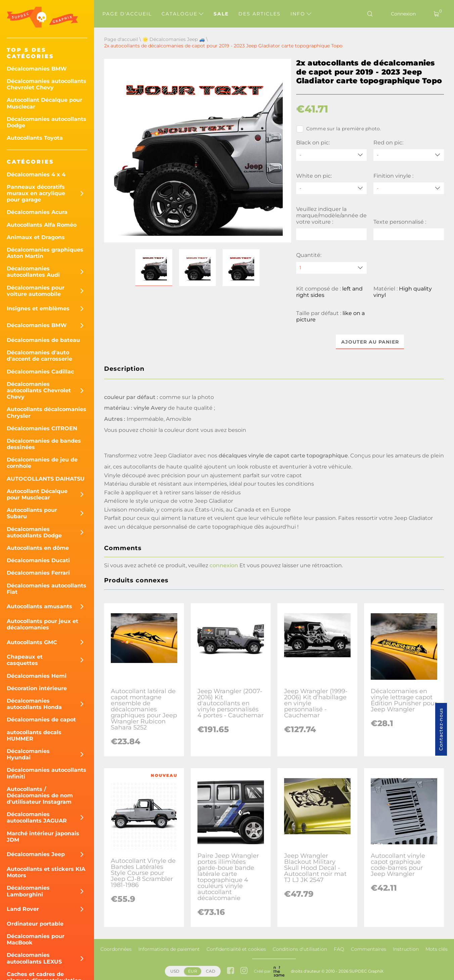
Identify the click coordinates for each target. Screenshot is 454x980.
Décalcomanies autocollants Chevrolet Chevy (47, 84)
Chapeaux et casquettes (25, 660)
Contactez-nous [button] (441, 729)
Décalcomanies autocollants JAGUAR (37, 817)
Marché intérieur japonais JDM (43, 837)
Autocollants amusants (39, 606)
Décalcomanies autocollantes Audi (33, 272)
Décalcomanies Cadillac (40, 372)
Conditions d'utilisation (300, 949)
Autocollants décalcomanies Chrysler (47, 412)
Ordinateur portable (35, 924)
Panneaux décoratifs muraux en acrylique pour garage (36, 193)
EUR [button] (193, 971)
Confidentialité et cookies (236, 949)
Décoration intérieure (37, 688)
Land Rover (23, 909)
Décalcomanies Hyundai (28, 754)
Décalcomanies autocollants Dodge (47, 122)
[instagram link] (244, 971)
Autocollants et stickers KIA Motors (46, 872)
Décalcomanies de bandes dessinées (44, 444)
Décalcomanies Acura (37, 212)
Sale (221, 14)
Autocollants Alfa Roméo (42, 225)
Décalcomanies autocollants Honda (34, 704)
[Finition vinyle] (409, 188)
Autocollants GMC (32, 642)
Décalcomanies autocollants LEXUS (34, 958)
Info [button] (301, 14)
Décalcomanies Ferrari (38, 573)
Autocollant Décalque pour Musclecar (44, 103)
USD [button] (175, 971)
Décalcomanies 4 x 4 (36, 174)
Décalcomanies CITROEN (42, 428)
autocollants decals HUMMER (34, 736)
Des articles (260, 14)
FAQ (339, 949)
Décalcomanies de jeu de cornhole (42, 463)
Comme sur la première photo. (339, 129)
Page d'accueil (127, 14)
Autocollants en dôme (38, 548)
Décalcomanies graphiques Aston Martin (45, 253)
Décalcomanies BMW (37, 69)
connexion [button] (224, 566)
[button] (154, 268)
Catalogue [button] (183, 14)
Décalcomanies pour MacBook (36, 939)
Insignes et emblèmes (38, 308)
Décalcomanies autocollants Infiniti (47, 773)
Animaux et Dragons (36, 237)
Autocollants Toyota (35, 138)
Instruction (406, 949)
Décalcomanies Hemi (37, 676)
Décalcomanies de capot (41, 720)
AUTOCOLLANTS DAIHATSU (46, 479)
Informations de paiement (169, 949)
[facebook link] (231, 971)
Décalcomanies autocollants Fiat (47, 589)
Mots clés (437, 949)
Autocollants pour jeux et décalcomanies (42, 624)
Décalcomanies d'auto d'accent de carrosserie (39, 356)
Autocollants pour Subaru (32, 513)
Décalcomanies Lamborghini (28, 891)
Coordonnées (116, 949)
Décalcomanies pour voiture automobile (36, 291)
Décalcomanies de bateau (43, 340)
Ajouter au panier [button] (370, 342)
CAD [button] (211, 971)
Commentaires (369, 949)
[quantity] (331, 268)
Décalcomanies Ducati (38, 560)
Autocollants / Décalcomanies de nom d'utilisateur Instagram (40, 795)
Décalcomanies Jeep (36, 854)
